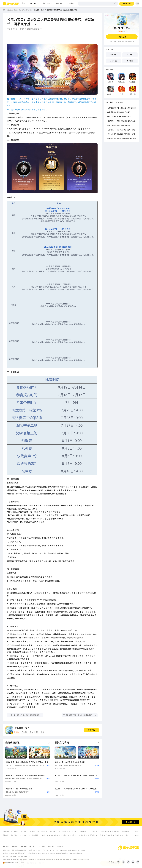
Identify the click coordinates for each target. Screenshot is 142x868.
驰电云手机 (41, 832)
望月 (127, 835)
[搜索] (98, 4)
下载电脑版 (122, 37)
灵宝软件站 (105, 832)
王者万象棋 (119, 835)
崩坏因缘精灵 (54, 835)
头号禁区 (64, 835)
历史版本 (71, 3)
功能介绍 (51, 846)
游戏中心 (34, 3)
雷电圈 (23, 832)
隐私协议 (15, 846)
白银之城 (109, 835)
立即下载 (91, 730)
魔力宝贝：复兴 (12, 10)
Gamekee (126, 832)
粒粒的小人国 (93, 835)
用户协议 (6, 846)
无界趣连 (32, 832)
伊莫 (102, 835)
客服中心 (60, 3)
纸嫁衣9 (43, 835)
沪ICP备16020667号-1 (35, 850)
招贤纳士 (33, 846)
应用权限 (60, 846)
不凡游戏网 (116, 832)
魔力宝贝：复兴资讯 (25, 10)
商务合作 (24, 846)
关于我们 (42, 846)
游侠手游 (83, 832)
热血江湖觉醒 (33, 835)
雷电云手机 (62, 832)
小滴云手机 (52, 832)
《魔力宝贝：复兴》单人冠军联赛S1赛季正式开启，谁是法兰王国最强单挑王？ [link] (56, 10)
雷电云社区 (73, 832)
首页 (24, 3)
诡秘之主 (82, 835)
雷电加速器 (14, 832)
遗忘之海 (14, 835)
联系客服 (79, 853)
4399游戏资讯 (94, 832)
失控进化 (23, 835)
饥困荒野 (73, 835)
